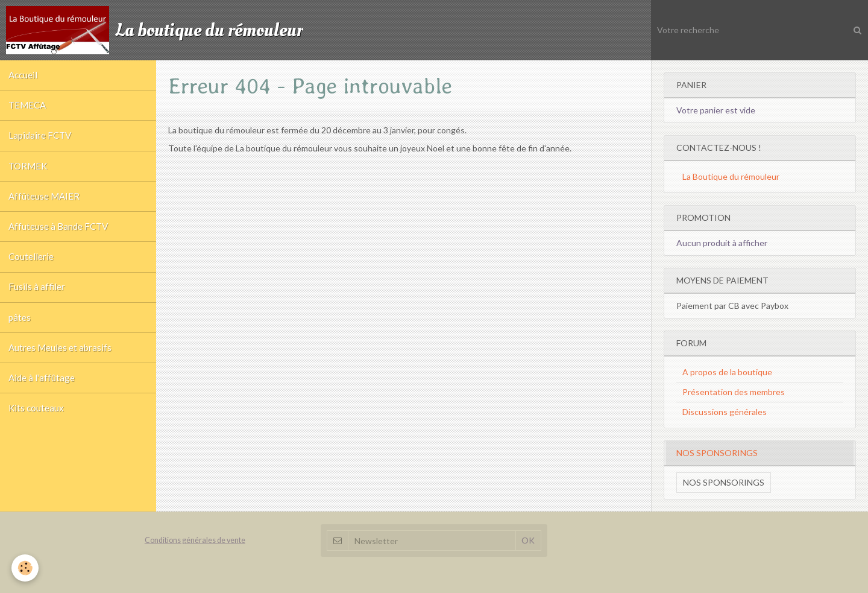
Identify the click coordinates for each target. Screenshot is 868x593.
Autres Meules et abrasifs (61, 364)
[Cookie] (26, 568)
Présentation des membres (734, 392)
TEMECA (28, 108)
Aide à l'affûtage (42, 396)
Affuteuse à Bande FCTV (59, 236)
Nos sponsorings (724, 482)
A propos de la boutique (727, 372)
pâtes (20, 332)
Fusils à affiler (37, 300)
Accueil (24, 76)
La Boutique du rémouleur (731, 176)
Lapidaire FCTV (41, 140)
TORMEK (29, 172)
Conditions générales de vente (195, 540)
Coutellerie (32, 268)
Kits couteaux (37, 428)
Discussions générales (725, 412)
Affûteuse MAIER (45, 204)
